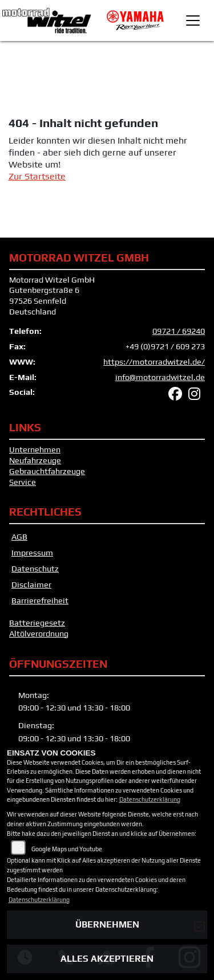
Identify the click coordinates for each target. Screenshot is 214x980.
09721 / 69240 (179, 331)
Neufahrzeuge (35, 460)
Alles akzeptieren (107, 959)
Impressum (32, 553)
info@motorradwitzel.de (160, 377)
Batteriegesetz (37, 623)
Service (23, 482)
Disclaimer (31, 585)
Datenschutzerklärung (150, 799)
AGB (19, 537)
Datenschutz (35, 569)
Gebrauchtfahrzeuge (47, 471)
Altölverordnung (39, 634)
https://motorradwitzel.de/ (154, 362)
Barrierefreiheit (40, 601)
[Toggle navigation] (193, 21)
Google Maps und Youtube (67, 849)
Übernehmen (107, 924)
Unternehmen (35, 450)
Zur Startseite (37, 176)
